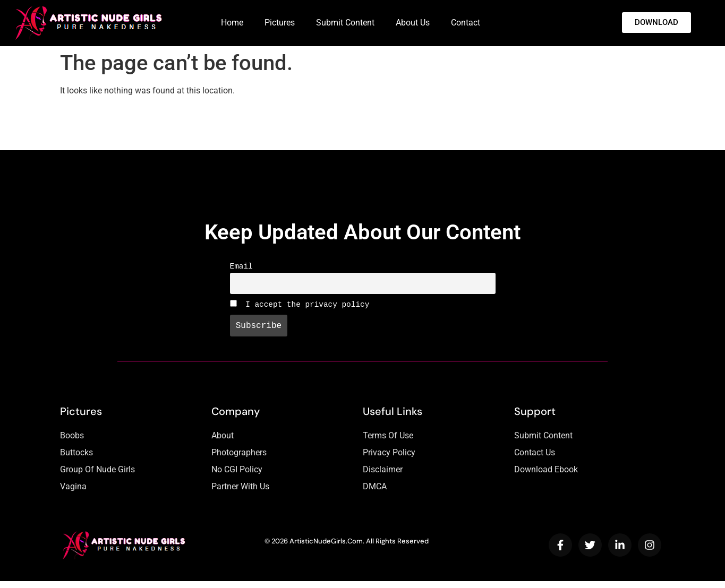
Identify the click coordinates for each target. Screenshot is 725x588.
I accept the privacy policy (300, 309)
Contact (466, 23)
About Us (413, 23)
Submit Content (345, 23)
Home (232, 23)
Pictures (280, 23)
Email (241, 267)
